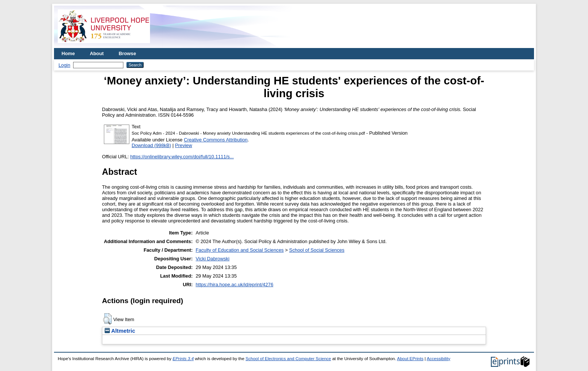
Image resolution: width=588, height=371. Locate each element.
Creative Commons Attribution (216, 140)
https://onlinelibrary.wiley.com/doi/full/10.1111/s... (182, 157)
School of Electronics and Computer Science (288, 359)
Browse (127, 53)
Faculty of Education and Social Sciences (240, 250)
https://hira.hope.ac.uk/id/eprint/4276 (235, 285)
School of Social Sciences (317, 250)
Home (68, 53)
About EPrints (410, 359)
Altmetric (120, 331)
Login (64, 65)
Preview (184, 145)
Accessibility (439, 359)
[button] (107, 319)
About (97, 53)
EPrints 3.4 (183, 359)
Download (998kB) (151, 145)
